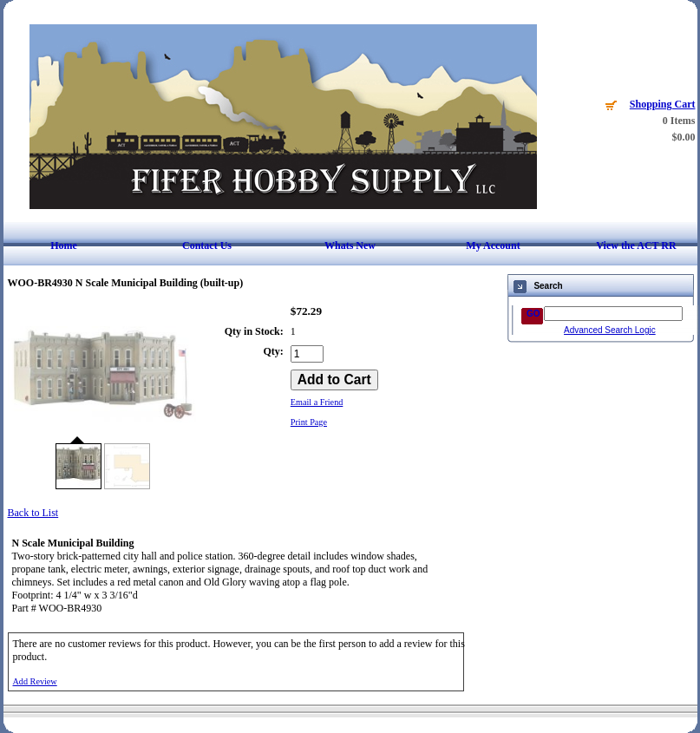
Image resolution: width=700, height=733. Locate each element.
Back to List (33, 513)
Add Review (35, 681)
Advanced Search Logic (610, 330)
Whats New (350, 245)
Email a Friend (317, 402)
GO (533, 314)
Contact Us (207, 245)
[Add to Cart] (334, 380)
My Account (493, 245)
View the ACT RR (636, 245)
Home (64, 245)
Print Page (309, 422)
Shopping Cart (663, 104)
